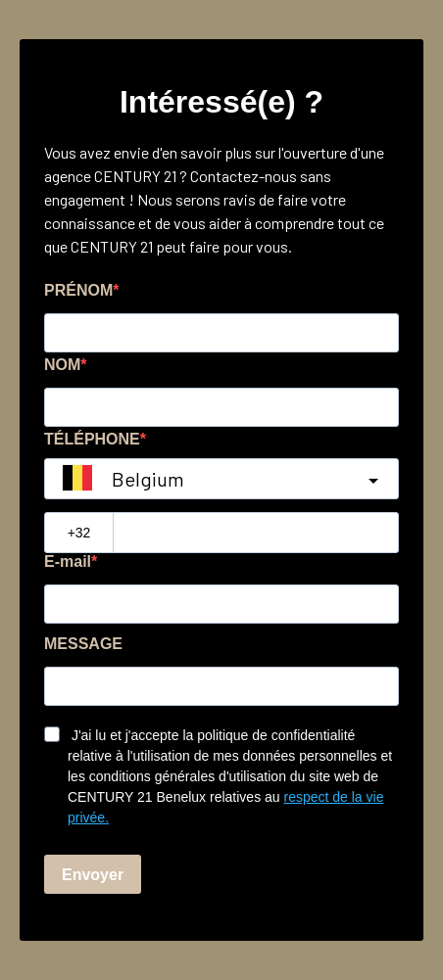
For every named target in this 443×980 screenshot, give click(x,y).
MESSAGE (83, 644)
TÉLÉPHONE (92, 439)
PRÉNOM (78, 290)
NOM (62, 365)
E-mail (68, 561)
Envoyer (93, 875)
